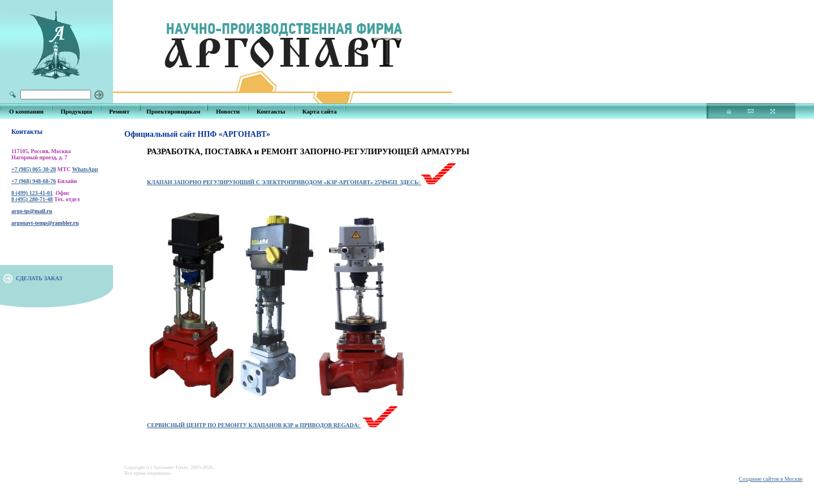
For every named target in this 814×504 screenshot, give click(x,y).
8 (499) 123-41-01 (32, 193)
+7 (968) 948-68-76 (34, 181)
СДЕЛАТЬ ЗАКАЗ (39, 278)
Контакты (271, 111)
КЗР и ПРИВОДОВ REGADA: (321, 425)
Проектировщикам (173, 111)
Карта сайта (320, 111)
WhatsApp (85, 169)
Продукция (76, 111)
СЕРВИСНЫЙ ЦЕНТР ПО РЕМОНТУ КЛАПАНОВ (214, 425)
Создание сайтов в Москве (771, 479)
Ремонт (119, 111)
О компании (26, 111)
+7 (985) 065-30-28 (34, 169)
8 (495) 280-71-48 (32, 199)
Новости (228, 111)
